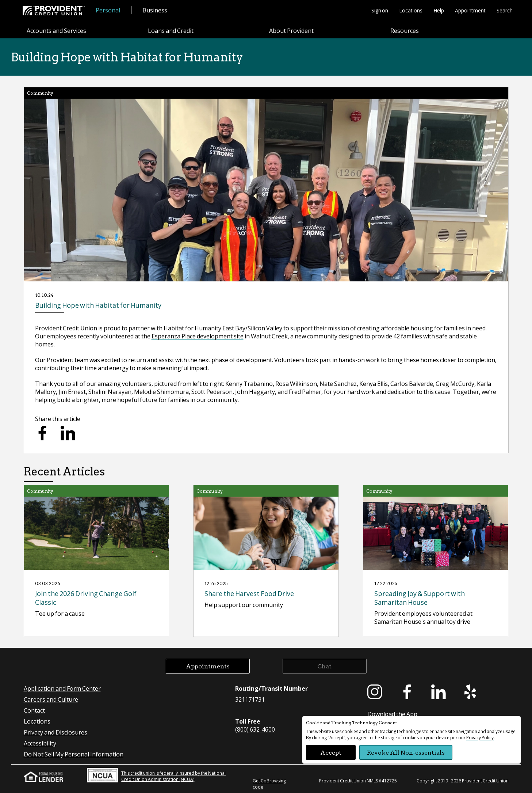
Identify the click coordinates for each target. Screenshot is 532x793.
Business (155, 10)
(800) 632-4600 (255, 729)
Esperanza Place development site (198, 336)
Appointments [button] (208, 666)
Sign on (380, 10)
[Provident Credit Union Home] (54, 11)
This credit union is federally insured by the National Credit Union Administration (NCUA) (156, 775)
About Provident (291, 31)
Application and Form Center (62, 688)
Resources (405, 31)
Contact (34, 710)
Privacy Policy (480, 738)
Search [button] (505, 10)
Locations (411, 10)
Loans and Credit (171, 31)
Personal (108, 10)
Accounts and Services (56, 31)
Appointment (470, 10)
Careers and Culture (51, 699)
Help (439, 10)
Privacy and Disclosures (56, 732)
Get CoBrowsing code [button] (269, 784)
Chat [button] (324, 666)
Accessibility (40, 743)
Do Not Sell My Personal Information (74, 754)
